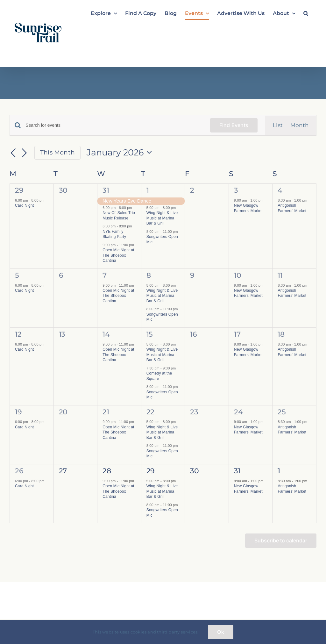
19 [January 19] (18, 412)
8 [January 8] (149, 275)
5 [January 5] (17, 275)
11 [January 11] (280, 275)
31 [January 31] (237, 471)
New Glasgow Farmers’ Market (248, 293)
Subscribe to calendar (281, 541)
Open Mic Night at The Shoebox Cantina (118, 255)
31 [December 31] (106, 190)
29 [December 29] (19, 190)
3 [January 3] (236, 190)
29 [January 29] (151, 471)
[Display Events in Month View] (299, 125)
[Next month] (25, 153)
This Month (57, 152)
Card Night (24, 205)
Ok (220, 632)
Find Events (234, 125)
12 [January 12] (18, 334)
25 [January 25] (282, 412)
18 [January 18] (281, 334)
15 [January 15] (150, 334)
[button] (306, 13)
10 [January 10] (237, 275)
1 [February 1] (279, 471)
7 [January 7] (105, 275)
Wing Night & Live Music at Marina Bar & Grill (162, 218)
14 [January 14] (106, 334)
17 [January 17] (237, 334)
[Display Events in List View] (278, 125)
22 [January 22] (150, 412)
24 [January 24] (238, 412)
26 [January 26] (19, 471)
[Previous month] (13, 153)
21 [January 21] (106, 412)
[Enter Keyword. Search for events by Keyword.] (114, 125)
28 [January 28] (107, 471)
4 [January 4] (280, 190)
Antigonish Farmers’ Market (292, 293)
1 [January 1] (148, 190)
